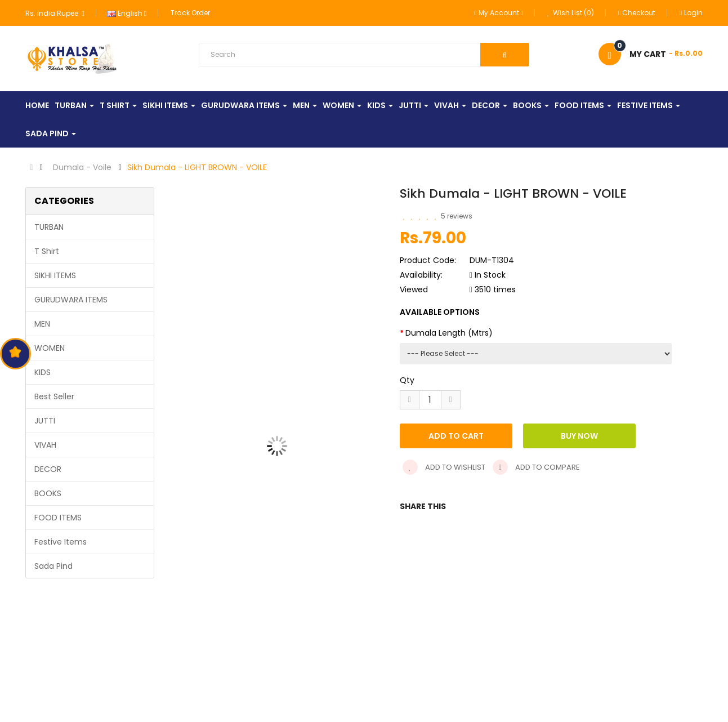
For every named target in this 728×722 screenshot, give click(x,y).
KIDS (43, 372)
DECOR (48, 469)
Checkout (637, 13)
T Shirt (47, 251)
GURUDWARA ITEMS (71, 300)
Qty (407, 380)
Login (691, 13)
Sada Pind (53, 566)
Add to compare (536, 467)
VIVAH (45, 445)
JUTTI (45, 421)
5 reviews (457, 216)
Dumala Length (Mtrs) (449, 333)
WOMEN (50, 348)
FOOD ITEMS (58, 518)
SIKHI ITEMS (55, 275)
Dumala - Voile (82, 167)
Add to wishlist (444, 467)
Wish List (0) (571, 13)
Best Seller (54, 396)
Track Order (190, 13)
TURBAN (49, 227)
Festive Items (61, 542)
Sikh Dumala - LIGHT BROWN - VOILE (197, 167)
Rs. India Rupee (55, 13)
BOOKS (48, 493)
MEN (42, 324)
